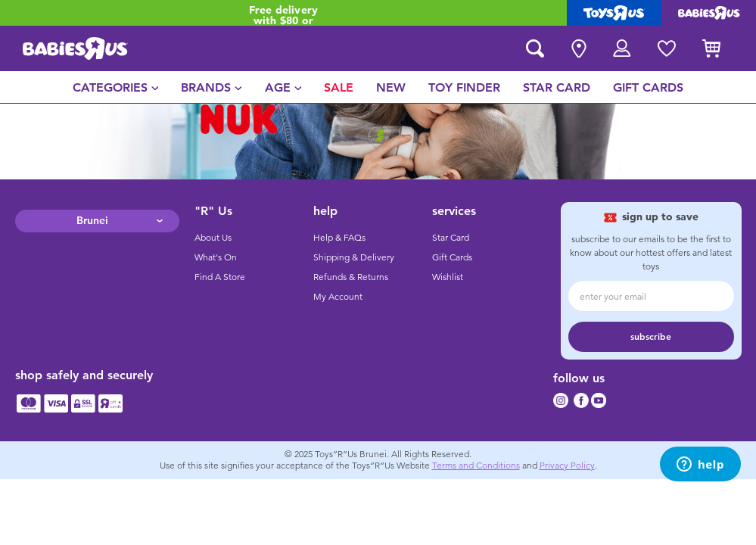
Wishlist (448, 277)
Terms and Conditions (476, 466)
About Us (213, 238)
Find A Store (220, 277)
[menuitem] (116, 87)
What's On (216, 257)
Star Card (451, 238)
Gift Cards (452, 257)
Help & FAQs (339, 238)
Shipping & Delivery (354, 257)
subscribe (651, 337)
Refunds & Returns (351, 277)
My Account (338, 297)
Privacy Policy (567, 466)
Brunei (92, 221)
